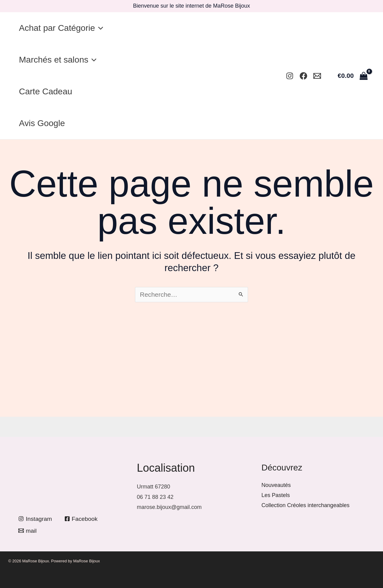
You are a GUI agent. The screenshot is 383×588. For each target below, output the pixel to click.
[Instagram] (290, 76)
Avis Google (44, 123)
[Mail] (317, 76)
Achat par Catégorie (63, 28)
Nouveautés (276, 485)
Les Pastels (276, 495)
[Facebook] (303, 76)
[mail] (28, 531)
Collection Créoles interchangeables (305, 505)
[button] (101, 28)
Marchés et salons (60, 60)
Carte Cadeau (47, 91)
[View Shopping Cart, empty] (353, 76)
